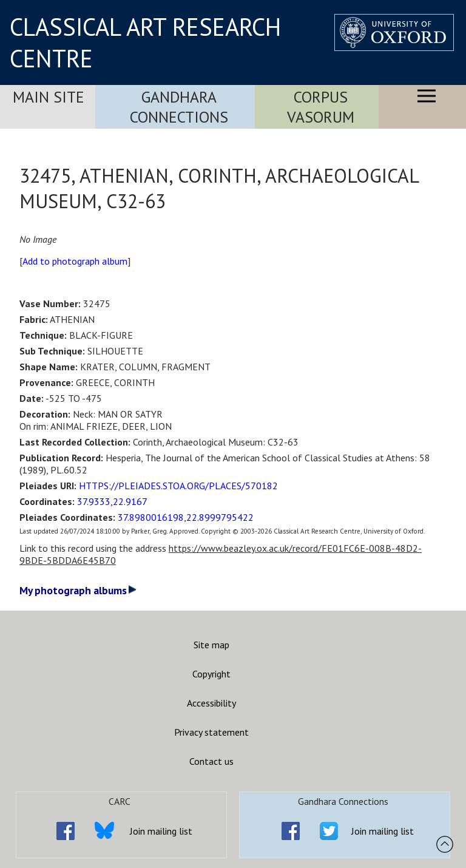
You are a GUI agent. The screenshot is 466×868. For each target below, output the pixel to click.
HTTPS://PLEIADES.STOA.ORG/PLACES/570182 (178, 486)
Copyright (211, 674)
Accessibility (211, 703)
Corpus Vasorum (321, 107)
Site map (211, 645)
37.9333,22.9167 (112, 501)
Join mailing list (161, 831)
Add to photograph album (75, 261)
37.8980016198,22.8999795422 (186, 517)
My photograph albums (78, 590)
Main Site (49, 97)
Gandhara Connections (179, 107)
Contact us (211, 761)
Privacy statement (211, 732)
